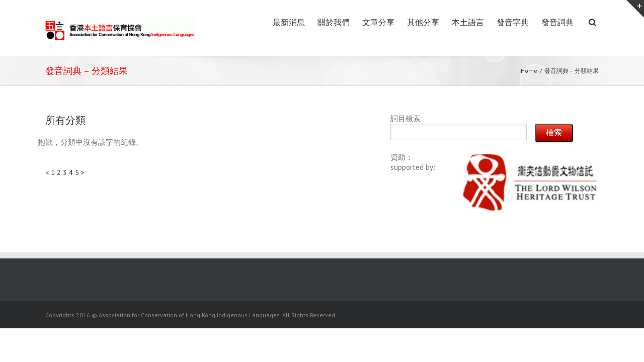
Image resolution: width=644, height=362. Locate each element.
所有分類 (65, 120)
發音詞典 (547, 22)
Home (529, 71)
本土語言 (438, 22)
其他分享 (383, 22)
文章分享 (328, 22)
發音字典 (493, 22)
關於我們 (273, 22)
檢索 (554, 132)
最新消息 (218, 22)
